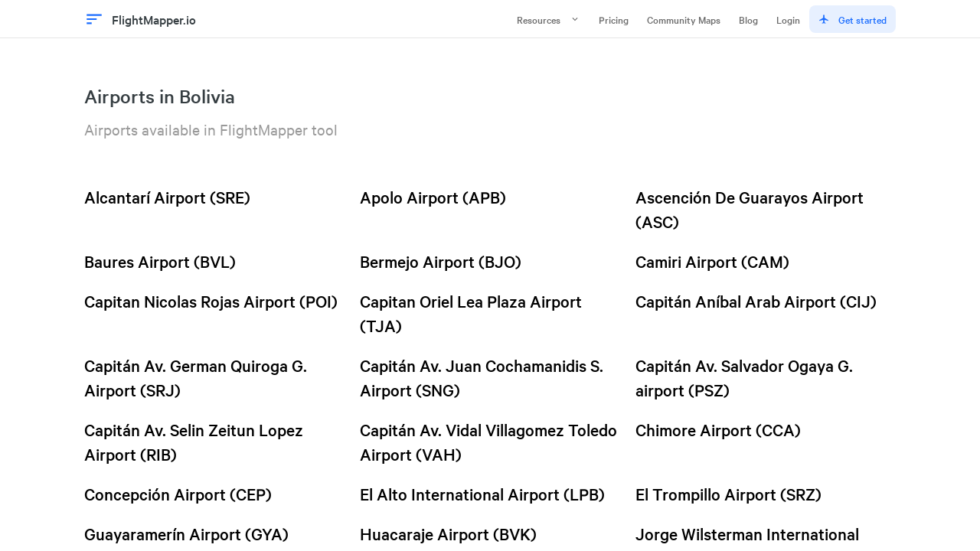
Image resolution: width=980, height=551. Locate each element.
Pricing (614, 19)
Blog (748, 19)
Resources (549, 19)
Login (788, 19)
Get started (853, 19)
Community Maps (684, 19)
